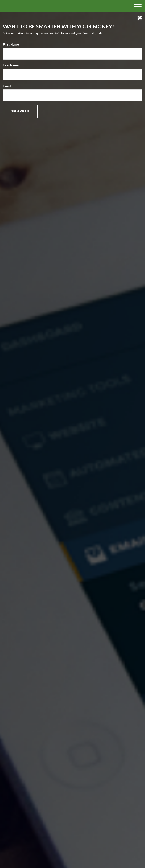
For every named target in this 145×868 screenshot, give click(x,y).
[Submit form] (20, 112)
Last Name (11, 65)
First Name (11, 45)
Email (7, 86)
